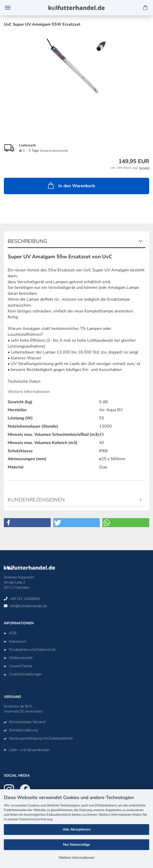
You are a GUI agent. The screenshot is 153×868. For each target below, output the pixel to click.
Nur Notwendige (76, 845)
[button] (27, 523)
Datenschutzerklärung (36, 819)
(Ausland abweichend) (54, 151)
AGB (13, 633)
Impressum (18, 641)
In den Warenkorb (71, 185)
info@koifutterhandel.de (28, 606)
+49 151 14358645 (25, 599)
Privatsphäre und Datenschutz (32, 650)
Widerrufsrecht (21, 658)
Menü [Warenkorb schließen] (8, 8)
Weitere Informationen (76, 858)
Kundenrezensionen (36, 500)
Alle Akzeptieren (77, 829)
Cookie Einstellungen (25, 674)
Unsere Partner (21, 666)
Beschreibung (28, 241)
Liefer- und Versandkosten (29, 750)
